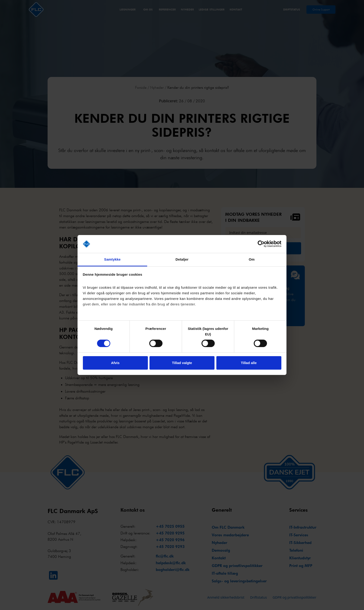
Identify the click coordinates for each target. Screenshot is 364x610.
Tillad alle (249, 363)
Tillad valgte (182, 363)
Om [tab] (252, 259)
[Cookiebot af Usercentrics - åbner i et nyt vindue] (261, 244)
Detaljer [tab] (182, 259)
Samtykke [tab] (112, 259)
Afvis (115, 363)
